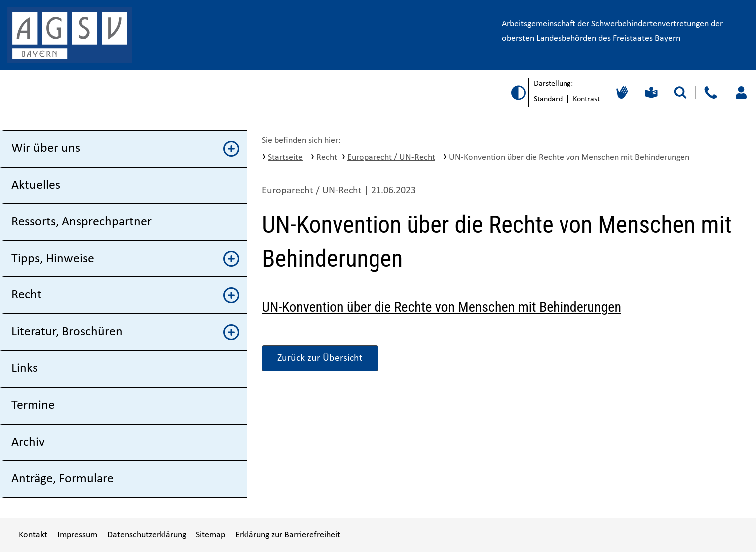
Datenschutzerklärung (147, 535)
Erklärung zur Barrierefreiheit (288, 535)
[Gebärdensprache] (621, 93)
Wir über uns (125, 149)
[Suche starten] (680, 93)
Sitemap (211, 535)
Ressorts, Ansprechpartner (82, 222)
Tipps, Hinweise (125, 259)
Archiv (28, 442)
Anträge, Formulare (63, 479)
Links (25, 369)
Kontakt (33, 535)
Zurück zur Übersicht (320, 358)
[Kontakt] (710, 93)
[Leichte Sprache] (650, 93)
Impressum (77, 535)
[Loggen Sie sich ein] (741, 93)
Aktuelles (36, 185)
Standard (548, 99)
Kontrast (586, 99)
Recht (125, 295)
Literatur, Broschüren (125, 332)
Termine (33, 406)
